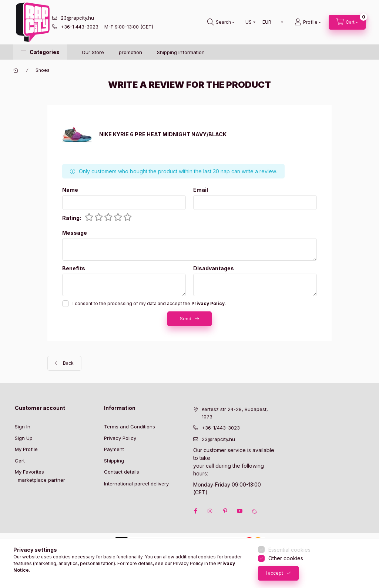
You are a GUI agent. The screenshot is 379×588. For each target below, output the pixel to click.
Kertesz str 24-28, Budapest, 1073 (235, 413)
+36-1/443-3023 (221, 428)
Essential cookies (289, 550)
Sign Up (24, 438)
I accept (274, 573)
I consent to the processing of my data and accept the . (149, 303)
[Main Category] (16, 70)
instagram (210, 511)
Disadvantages (214, 268)
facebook (195, 511)
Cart (20, 461)
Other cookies (286, 558)
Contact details (122, 472)
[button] (40, 52)
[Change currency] (271, 22)
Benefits (74, 268)
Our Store (93, 52)
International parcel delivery (136, 484)
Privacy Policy (120, 438)
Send (186, 319)
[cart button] (347, 22)
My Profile (26, 449)
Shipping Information (181, 52)
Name (70, 190)
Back (68, 363)
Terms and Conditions (130, 427)
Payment (114, 449)
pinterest (225, 511)
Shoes (43, 70)
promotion (130, 52)
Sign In (23, 427)
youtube (240, 511)
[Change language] (249, 22)
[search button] (221, 22)
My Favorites (29, 472)
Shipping (114, 461)
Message (75, 233)
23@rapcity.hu (77, 18)
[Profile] (308, 22)
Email (201, 190)
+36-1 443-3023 (80, 27)
